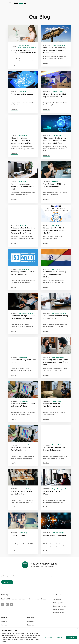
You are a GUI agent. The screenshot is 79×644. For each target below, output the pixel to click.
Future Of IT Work (18, 538)
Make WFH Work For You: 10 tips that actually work (55, 407)
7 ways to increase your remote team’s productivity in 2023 (22, 189)
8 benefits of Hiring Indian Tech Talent (23, 363)
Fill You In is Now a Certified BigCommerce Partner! (54, 98)
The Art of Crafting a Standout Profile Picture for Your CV (23, 319)
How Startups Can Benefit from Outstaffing (21, 495)
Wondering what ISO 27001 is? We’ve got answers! (23, 275)
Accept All (71, 637)
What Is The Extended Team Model (55, 495)
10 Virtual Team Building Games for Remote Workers (23, 407)
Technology (23, 94)
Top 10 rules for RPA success (22, 97)
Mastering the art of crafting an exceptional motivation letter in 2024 (55, 50)
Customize (48, 637)
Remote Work (22, 48)
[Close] (78, 629)
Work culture (23, 184)
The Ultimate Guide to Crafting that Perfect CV (56, 319)
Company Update (58, 94)
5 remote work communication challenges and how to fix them (23, 52)
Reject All (60, 637)
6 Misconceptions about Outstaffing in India (20, 451)
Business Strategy (58, 360)
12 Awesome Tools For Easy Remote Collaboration (54, 451)
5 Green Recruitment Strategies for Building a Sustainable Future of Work (22, 143)
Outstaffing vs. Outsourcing (54, 538)
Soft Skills (55, 184)
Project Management (59, 491)
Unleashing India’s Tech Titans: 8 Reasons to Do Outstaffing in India (56, 365)
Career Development (59, 45)
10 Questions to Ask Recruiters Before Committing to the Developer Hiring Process (23, 233)
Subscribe (7, 582)
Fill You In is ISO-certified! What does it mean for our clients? (54, 233)
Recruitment (23, 138)
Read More (14, 66)
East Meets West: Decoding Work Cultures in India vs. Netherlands (54, 277)
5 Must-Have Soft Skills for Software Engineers (54, 188)
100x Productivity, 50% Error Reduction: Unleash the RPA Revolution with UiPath (55, 143)
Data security (56, 228)
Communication (24, 45)
